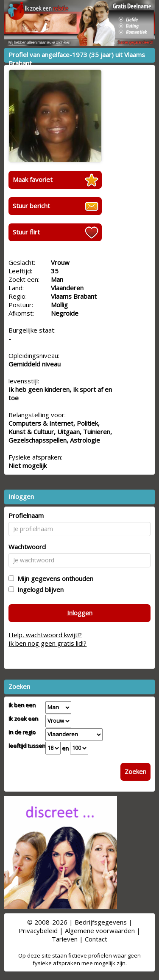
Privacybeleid (38, 930)
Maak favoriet (33, 179)
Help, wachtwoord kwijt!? (45, 635)
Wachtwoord (27, 547)
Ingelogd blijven (39, 589)
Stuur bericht (31, 206)
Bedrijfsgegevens (101, 922)
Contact (96, 939)
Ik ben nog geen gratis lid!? (47, 643)
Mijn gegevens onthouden (54, 578)
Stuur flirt (26, 232)
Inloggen (80, 613)
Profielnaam (26, 515)
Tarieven (65, 939)
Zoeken (135, 771)
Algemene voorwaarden (100, 930)
